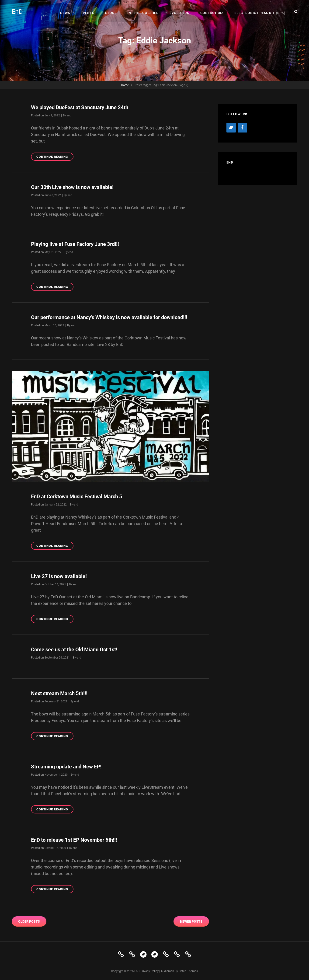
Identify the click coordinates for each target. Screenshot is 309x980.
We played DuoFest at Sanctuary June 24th (80, 107)
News (69, 12)
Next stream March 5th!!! (59, 692)
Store (113, 12)
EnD (17, 12)
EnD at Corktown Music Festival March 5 (77, 496)
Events (91, 12)
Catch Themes (188, 969)
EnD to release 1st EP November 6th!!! (74, 839)
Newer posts (191, 920)
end (69, 115)
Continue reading (55, 157)
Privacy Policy (149, 969)
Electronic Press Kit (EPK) (260, 12)
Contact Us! (213, 12)
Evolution (181, 12)
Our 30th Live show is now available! (72, 187)
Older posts (29, 920)
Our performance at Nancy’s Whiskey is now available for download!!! (109, 317)
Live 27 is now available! (59, 575)
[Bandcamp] (231, 128)
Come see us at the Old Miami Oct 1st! (74, 649)
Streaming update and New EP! (66, 765)
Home (125, 85)
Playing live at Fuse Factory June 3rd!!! (75, 244)
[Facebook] (242, 128)
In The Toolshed (145, 12)
